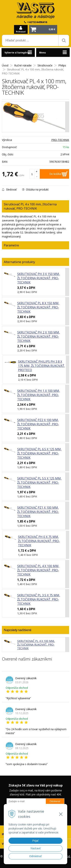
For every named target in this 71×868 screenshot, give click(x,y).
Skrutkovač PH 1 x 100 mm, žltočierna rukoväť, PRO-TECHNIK (39, 395)
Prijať (35, 841)
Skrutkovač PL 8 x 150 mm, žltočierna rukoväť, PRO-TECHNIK (38, 307)
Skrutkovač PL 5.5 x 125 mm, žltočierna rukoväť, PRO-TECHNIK (39, 483)
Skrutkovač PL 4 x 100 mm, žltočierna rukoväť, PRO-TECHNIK (38, 570)
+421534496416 (37, 22)
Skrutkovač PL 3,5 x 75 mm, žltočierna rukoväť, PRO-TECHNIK (39, 599)
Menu (43, 53)
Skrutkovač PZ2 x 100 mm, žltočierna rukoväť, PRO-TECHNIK (38, 424)
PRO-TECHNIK (60, 140)
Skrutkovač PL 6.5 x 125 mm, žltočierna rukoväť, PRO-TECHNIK (39, 453)
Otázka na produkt (35, 189)
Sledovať (9, 189)
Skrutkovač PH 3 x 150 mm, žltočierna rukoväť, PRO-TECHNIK (39, 278)
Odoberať (55, 801)
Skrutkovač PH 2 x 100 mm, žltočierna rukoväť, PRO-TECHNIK (39, 337)
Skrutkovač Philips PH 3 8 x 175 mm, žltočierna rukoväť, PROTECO (41, 366)
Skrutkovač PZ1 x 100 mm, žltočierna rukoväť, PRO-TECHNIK (38, 512)
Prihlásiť (21, 32)
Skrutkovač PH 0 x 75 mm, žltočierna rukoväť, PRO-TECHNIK (39, 541)
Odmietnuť (36, 856)
